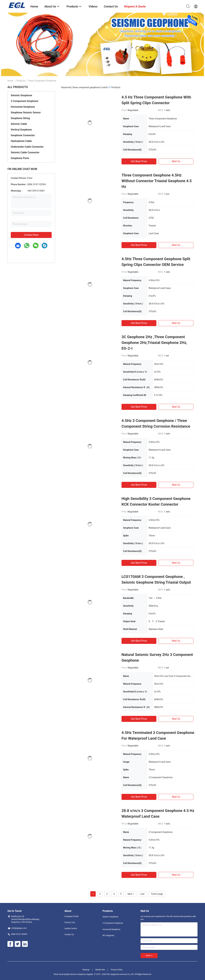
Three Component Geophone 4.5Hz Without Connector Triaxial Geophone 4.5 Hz (157, 181)
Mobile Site (100, 970)
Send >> (149, 956)
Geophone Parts (20, 158)
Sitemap (86, 970)
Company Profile (71, 916)
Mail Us (176, 161)
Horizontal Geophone (23, 107)
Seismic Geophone (21, 95)
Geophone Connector (23, 135)
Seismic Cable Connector (25, 152)
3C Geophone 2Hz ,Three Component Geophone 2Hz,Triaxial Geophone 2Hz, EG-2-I (154, 343)
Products (21, 81)
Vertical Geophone (21, 130)
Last (142, 894)
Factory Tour (70, 922)
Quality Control (71, 928)
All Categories (108, 935)
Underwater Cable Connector (27, 147)
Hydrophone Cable (21, 141)
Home (10, 81)
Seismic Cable (19, 124)
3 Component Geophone (25, 101)
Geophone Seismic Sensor (26, 112)
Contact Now (31, 235)
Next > (131, 894)
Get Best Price (139, 161)
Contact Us (69, 934)
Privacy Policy (117, 970)
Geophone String (20, 118)
